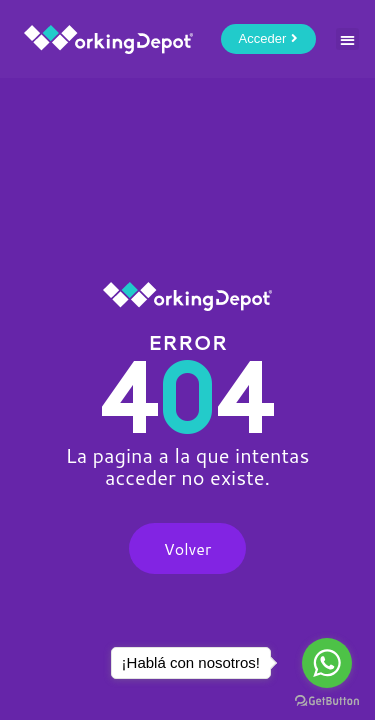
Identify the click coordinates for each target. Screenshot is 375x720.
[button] (347, 39)
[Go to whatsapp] (327, 663)
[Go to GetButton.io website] (327, 700)
